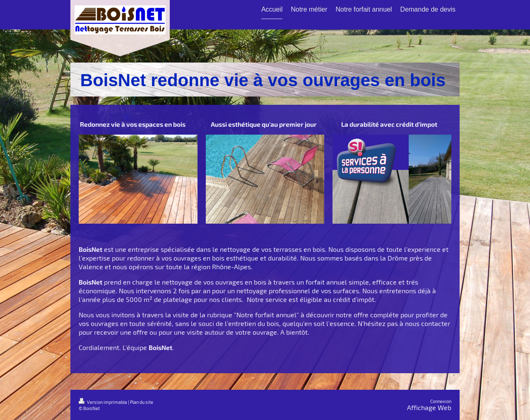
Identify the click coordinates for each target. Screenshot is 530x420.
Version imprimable (103, 402)
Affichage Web (429, 407)
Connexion (441, 401)
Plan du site (142, 402)
